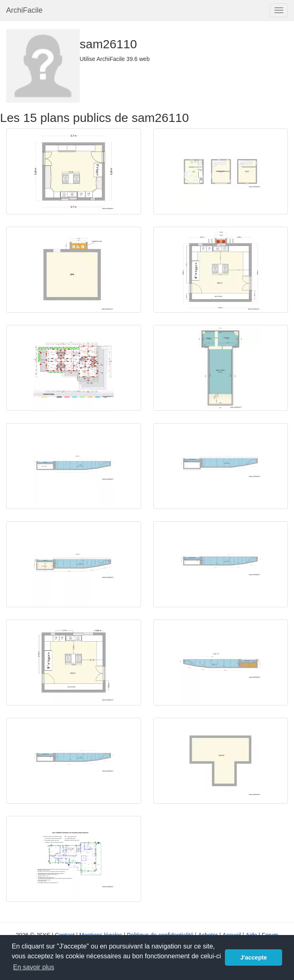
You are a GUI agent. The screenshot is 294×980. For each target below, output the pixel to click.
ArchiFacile (24, 10)
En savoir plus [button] (34, 967)
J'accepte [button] (254, 957)
